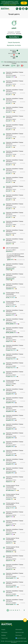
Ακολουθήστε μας (21, 638)
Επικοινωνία (19, 635)
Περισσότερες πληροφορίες (10, 5)
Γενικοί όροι (5, 638)
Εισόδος (23, 9)
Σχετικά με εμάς (20, 632)
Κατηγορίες (4, 632)
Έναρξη (3, 630)
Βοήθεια (4, 635)
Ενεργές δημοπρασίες (14, 43)
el (26, 9)
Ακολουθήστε (14, 37)
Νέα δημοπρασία (20, 9)
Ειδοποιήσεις (19, 630)
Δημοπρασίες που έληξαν (14, 45)
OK (24, 3)
